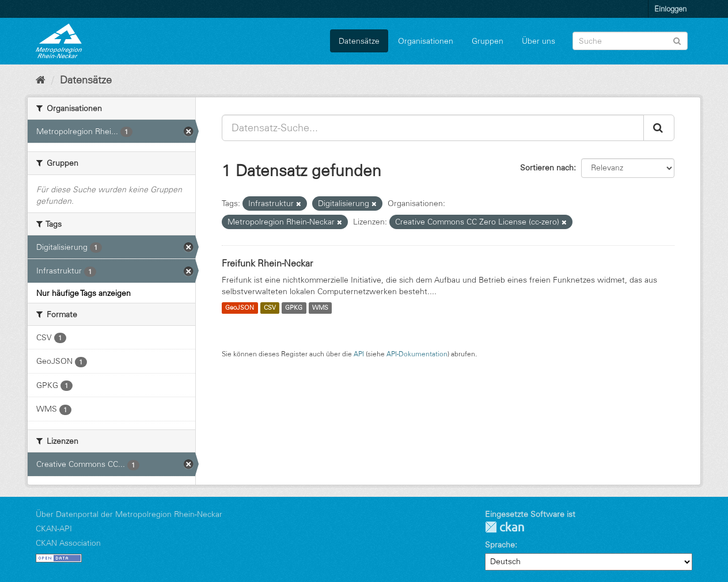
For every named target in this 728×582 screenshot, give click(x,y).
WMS (320, 308)
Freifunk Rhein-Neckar (267, 263)
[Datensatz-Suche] (630, 41)
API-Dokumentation (417, 354)
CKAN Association (68, 543)
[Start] (41, 80)
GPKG (294, 308)
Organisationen (426, 41)
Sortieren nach (547, 168)
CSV (270, 308)
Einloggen (670, 9)
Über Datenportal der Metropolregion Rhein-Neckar (129, 514)
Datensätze (359, 41)
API (359, 354)
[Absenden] (677, 40)
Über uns (539, 41)
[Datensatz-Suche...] (433, 128)
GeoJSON (240, 308)
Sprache (500, 545)
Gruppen (488, 41)
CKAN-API (54, 528)
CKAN (505, 527)
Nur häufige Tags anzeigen (84, 293)
